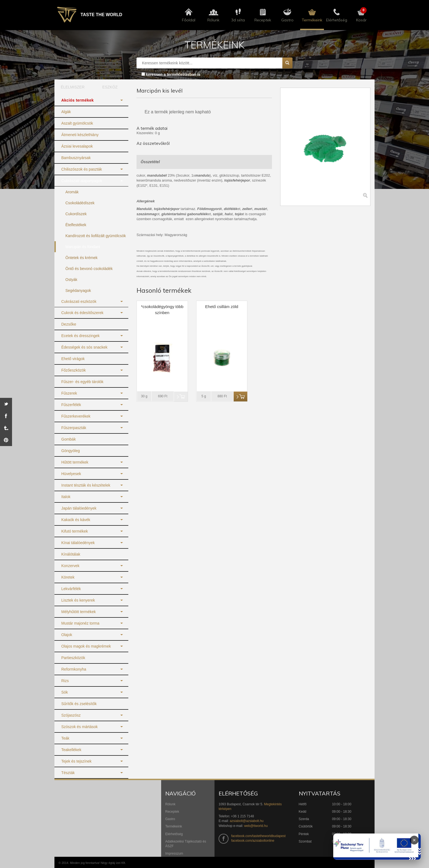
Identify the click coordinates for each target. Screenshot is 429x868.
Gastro (170, 819)
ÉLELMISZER (73, 87)
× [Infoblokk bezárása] (414, 840)
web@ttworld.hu (256, 826)
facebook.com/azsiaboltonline (253, 841)
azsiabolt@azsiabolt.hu (247, 821)
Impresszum (174, 853)
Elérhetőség (174, 834)
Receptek (172, 812)
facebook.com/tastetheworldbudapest (258, 836)
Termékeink (174, 826)
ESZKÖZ (110, 87)
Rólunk (170, 804)
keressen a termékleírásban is (173, 74)
